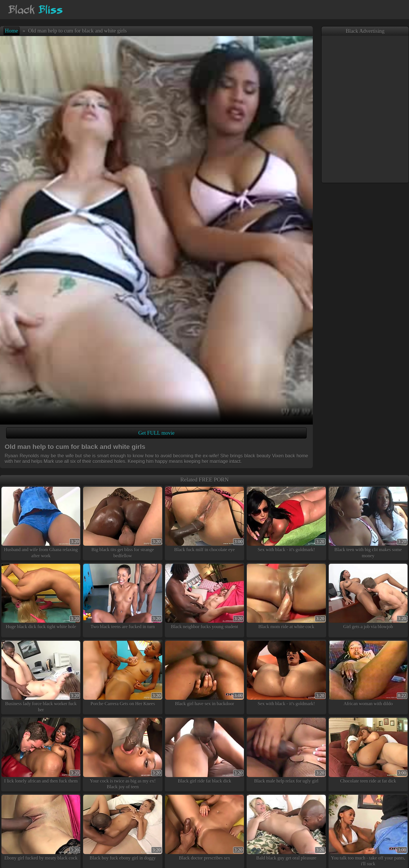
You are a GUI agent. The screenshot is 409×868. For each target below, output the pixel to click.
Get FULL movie (156, 433)
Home (11, 31)
